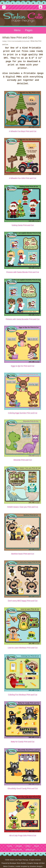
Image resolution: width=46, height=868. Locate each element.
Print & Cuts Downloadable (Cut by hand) (18, 41)
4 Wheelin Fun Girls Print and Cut (23, 178)
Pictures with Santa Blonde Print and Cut (23, 272)
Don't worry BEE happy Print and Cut (23, 601)
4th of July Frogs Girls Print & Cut (23, 835)
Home (10, 846)
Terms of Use (17, 850)
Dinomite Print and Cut (23, 460)
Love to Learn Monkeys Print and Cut (23, 648)
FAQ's (28, 846)
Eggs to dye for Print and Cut (23, 366)
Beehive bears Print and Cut (23, 554)
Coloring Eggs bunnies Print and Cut (23, 413)
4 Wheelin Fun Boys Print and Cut (23, 131)
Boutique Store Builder (18, 863)
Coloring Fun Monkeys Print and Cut (23, 695)
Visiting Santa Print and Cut (23, 225)
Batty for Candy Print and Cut (23, 742)
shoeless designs (36, 866)
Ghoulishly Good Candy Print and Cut (23, 789)
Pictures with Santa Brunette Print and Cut (23, 319)
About (36, 846)
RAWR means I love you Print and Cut (23, 507)
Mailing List (30, 850)
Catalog (4, 41)
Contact (19, 846)
